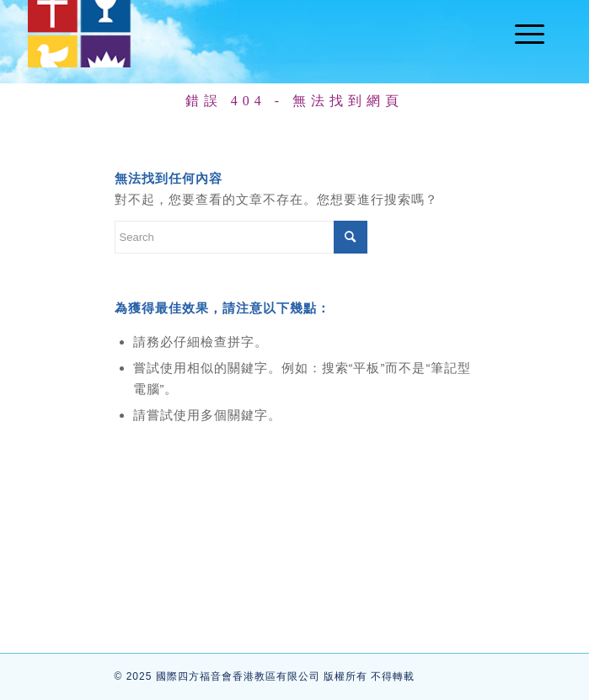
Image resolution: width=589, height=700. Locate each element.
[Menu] (521, 34)
